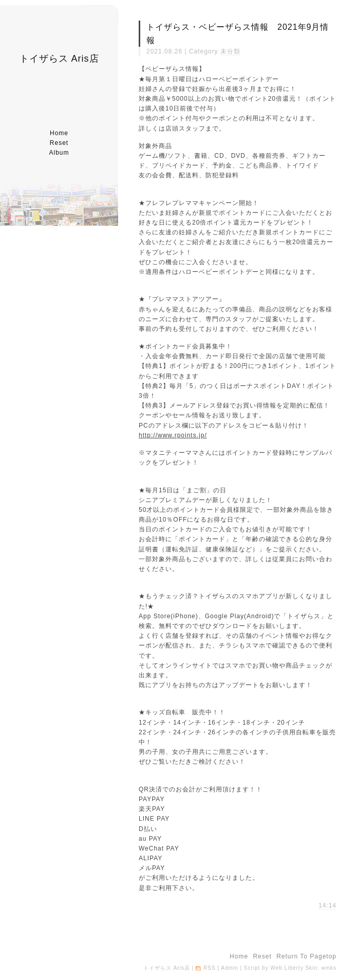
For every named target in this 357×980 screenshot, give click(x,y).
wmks (329, 968)
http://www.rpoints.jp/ (173, 435)
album (59, 153)
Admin (229, 968)
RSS (210, 968)
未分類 (230, 51)
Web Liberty (287, 968)
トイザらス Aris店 (59, 59)
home (59, 133)
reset (59, 143)
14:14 (327, 905)
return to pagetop (306, 956)
